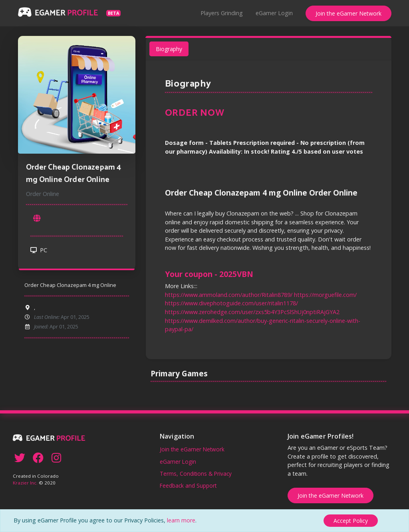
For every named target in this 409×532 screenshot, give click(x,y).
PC (39, 252)
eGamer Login (274, 13)
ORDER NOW (197, 116)
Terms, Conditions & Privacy (196, 474)
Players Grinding (222, 13)
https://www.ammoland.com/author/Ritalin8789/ (229, 293)
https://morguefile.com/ (324, 293)
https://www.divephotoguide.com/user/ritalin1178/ (232, 301)
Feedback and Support (188, 486)
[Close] (351, 521)
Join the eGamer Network (348, 13)
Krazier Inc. (25, 483)
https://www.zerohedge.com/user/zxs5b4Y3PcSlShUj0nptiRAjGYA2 (253, 310)
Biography (171, 53)
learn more (181, 520)
